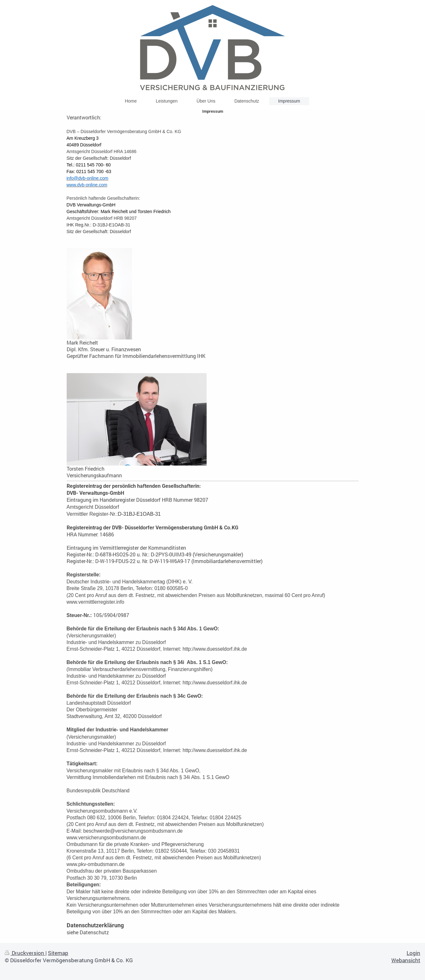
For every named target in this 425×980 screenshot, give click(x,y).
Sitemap (58, 953)
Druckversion (25, 953)
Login (413, 953)
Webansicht (406, 960)
